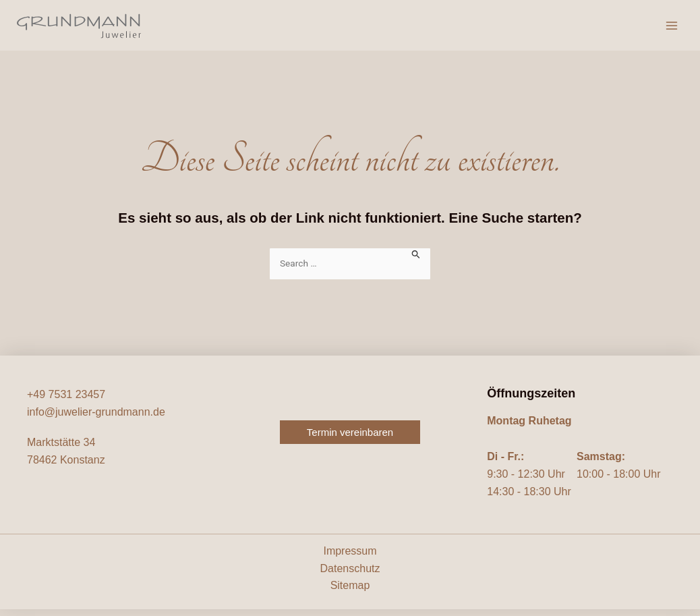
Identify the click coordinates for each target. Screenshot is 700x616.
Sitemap (350, 592)
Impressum (350, 558)
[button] (350, 439)
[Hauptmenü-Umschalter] (672, 29)
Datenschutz (350, 575)
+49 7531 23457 (66, 401)
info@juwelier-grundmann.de (96, 419)
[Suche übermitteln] (416, 260)
